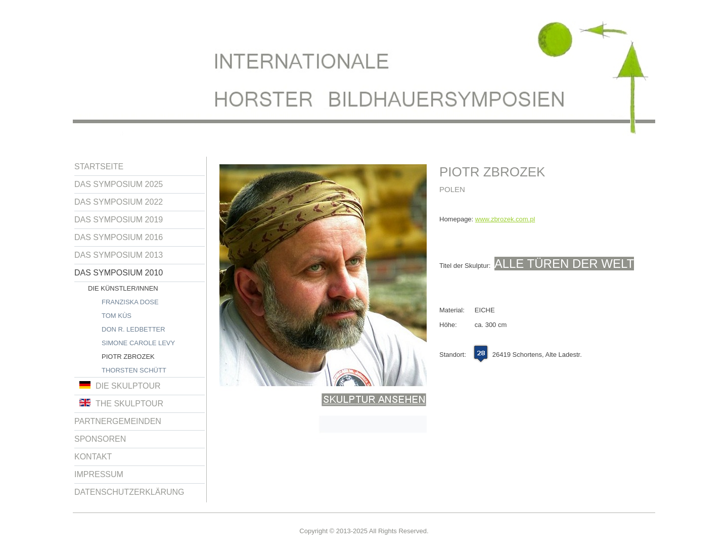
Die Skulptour (120, 386)
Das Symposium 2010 (119, 273)
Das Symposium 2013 (119, 255)
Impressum (99, 474)
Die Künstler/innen (123, 288)
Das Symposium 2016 (119, 237)
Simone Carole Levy (138, 343)
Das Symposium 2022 (119, 202)
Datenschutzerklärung (129, 492)
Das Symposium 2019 (119, 220)
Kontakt (93, 457)
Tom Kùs (117, 316)
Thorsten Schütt (134, 370)
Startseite (99, 167)
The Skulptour (121, 403)
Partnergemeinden (118, 421)
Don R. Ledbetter (133, 329)
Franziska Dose (130, 302)
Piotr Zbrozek (128, 357)
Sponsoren (100, 439)
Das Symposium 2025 (119, 184)
